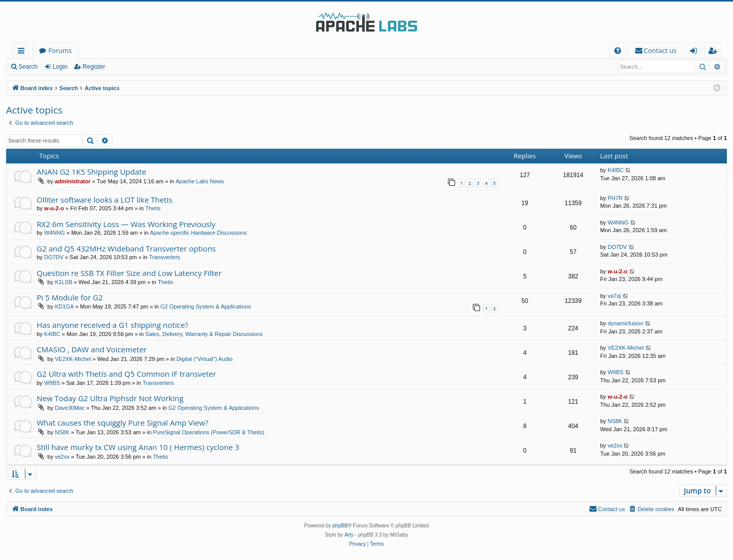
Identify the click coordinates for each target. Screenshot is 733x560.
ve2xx (62, 457)
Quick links (23, 52)
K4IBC (616, 170)
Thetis (153, 208)
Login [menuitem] (696, 52)
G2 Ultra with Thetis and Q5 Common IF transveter (126, 374)
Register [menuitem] (715, 52)
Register (94, 67)
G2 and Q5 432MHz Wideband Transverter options (126, 248)
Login (60, 67)
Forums (60, 50)
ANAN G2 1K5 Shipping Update (91, 172)
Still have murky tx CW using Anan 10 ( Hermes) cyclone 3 (138, 447)
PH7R (615, 198)
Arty (349, 535)
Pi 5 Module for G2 (70, 297)
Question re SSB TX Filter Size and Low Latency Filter (129, 273)
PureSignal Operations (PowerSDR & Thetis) (208, 432)
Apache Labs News (200, 181)
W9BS (52, 383)
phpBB (340, 526)
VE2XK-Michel (73, 359)
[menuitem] (618, 51)
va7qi (614, 296)
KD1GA (64, 306)
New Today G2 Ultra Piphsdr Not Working (110, 398)
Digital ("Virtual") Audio (205, 359)
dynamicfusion (626, 323)
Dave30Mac (70, 408)
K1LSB (64, 282)
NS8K (62, 432)
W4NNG (55, 233)
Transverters (165, 257)
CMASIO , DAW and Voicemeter (92, 349)
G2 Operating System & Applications (206, 306)
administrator (73, 181)
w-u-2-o (54, 208)
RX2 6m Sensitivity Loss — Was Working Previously (126, 224)
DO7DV (54, 257)
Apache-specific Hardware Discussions (199, 233)
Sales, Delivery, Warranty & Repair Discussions (204, 334)
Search (28, 67)
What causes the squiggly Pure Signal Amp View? (122, 423)
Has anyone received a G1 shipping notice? (112, 325)
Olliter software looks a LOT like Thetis (104, 200)
